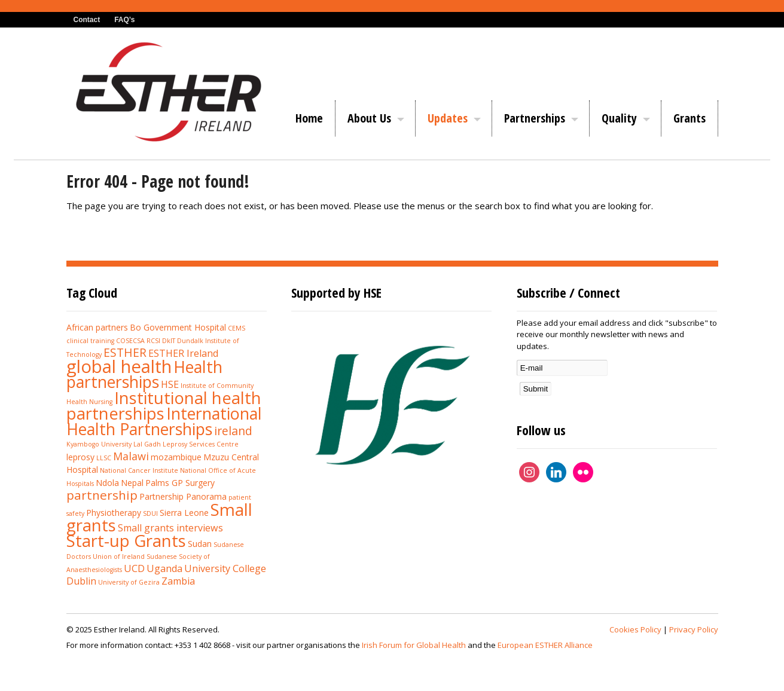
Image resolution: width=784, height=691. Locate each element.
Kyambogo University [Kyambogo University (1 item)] (99, 444)
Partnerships (535, 118)
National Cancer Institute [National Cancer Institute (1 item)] (139, 470)
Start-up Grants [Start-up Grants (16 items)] (126, 540)
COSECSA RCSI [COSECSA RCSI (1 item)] (138, 341)
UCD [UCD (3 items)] (134, 568)
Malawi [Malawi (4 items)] (131, 456)
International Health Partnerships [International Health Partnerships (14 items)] (164, 421)
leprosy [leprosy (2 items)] (80, 457)
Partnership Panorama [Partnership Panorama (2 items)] (183, 496)
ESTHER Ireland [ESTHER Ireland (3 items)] (183, 353)
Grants (690, 118)
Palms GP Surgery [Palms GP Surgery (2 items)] (180, 483)
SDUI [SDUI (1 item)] (150, 513)
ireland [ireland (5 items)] (233, 431)
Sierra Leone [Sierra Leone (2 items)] (184, 513)
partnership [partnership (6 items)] (102, 495)
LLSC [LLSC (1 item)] (104, 458)
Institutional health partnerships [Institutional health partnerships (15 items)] (164, 406)
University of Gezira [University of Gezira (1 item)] (129, 582)
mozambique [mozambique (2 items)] (176, 457)
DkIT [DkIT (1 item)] (169, 341)
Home (309, 118)
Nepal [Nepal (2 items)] (132, 483)
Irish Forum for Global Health (414, 645)
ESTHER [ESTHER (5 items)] (125, 352)
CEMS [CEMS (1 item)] (237, 328)
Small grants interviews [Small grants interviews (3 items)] (170, 528)
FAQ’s (124, 20)
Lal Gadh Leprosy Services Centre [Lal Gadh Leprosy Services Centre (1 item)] (186, 444)
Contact (87, 20)
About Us (369, 118)
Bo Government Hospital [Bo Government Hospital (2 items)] (178, 327)
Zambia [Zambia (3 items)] (178, 581)
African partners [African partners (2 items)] (97, 327)
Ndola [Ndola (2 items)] (107, 483)
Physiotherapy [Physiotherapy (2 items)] (114, 513)
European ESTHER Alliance (545, 645)
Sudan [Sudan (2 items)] (200, 544)
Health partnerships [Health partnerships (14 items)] (144, 374)
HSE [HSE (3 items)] (170, 384)
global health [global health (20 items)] (119, 366)
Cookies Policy (635, 629)
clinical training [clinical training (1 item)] (90, 341)
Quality (619, 118)
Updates (448, 118)
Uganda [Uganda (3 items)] (164, 568)
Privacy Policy (694, 629)
